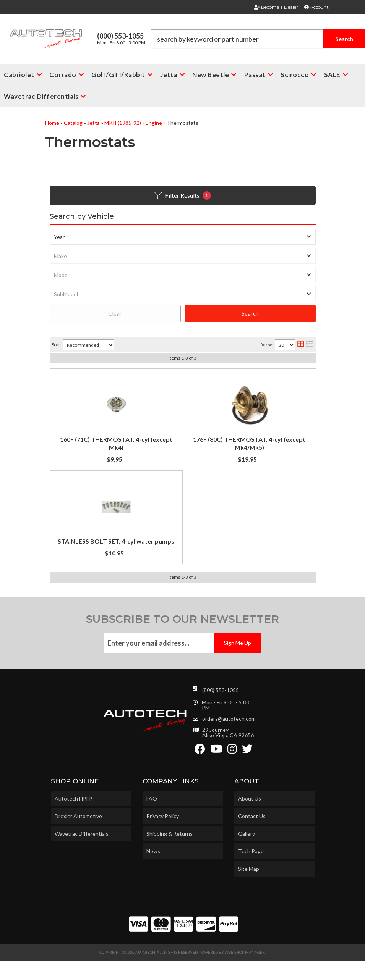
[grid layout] (301, 345)
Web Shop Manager (245, 952)
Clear (115, 313)
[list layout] (310, 345)
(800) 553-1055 (221, 690)
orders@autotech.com (229, 719)
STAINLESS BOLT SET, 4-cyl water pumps (116, 541)
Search (250, 313)
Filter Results (183, 195)
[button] (258, 39)
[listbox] (183, 237)
